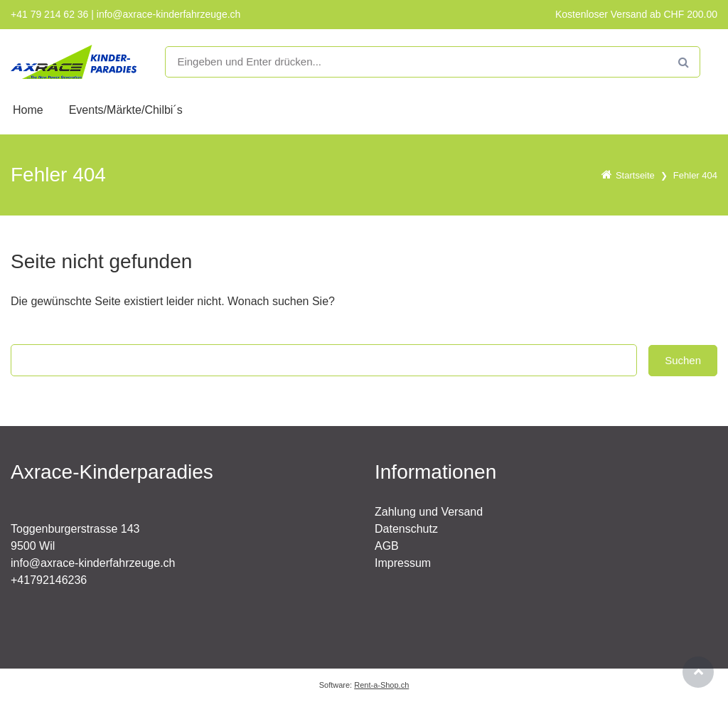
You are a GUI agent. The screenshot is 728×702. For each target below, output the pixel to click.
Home (28, 110)
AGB (387, 546)
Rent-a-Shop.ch (381, 685)
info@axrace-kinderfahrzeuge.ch (93, 563)
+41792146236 (49, 580)
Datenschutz (406, 529)
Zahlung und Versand (429, 512)
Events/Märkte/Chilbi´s (126, 110)
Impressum (403, 563)
